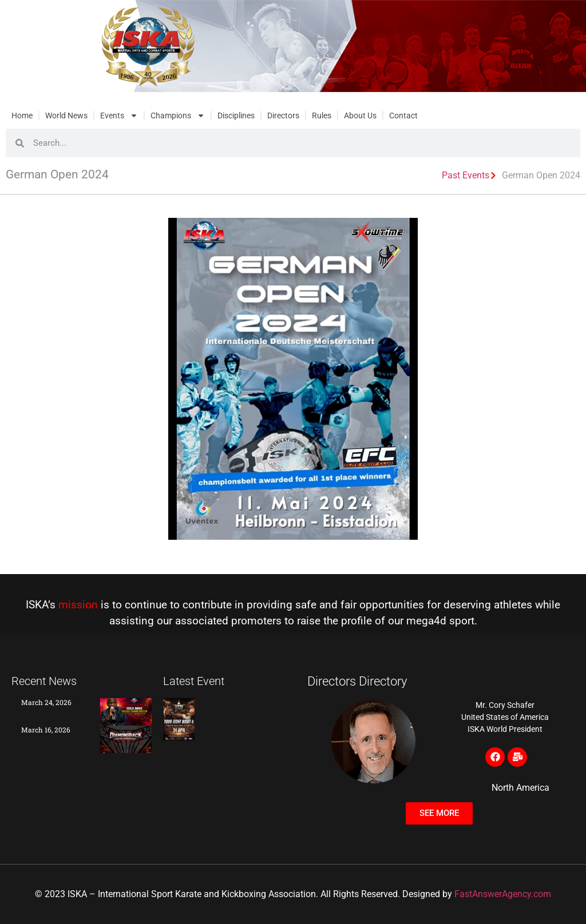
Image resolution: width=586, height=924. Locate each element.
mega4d (426, 621)
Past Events (466, 175)
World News (66, 115)
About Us (360, 115)
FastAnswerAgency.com (503, 894)
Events (119, 115)
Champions (178, 115)
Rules (322, 115)
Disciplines (236, 115)
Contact (403, 115)
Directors (283, 115)
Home (22, 115)
